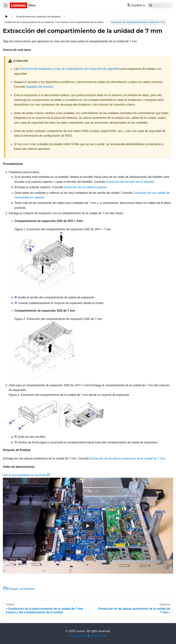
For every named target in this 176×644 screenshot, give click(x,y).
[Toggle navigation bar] (6, 5)
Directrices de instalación (36, 69)
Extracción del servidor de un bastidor (130, 182)
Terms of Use (98, 636)
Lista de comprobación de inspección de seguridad (87, 69)
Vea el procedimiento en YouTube (26, 475)
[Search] (160, 5)
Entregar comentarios (19, 589)
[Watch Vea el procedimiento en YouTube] (88, 526)
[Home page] (6, 17)
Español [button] (134, 5)
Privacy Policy (78, 636)
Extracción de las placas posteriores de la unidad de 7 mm (127, 458)
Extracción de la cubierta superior (85, 187)
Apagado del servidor (39, 87)
